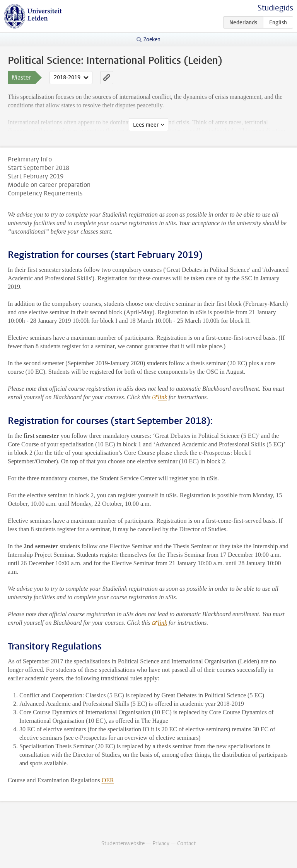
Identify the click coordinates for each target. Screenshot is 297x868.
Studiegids (275, 8)
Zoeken (152, 40)
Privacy (161, 843)
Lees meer (146, 125)
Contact (186, 843)
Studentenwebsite (123, 843)
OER (108, 780)
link (162, 397)
